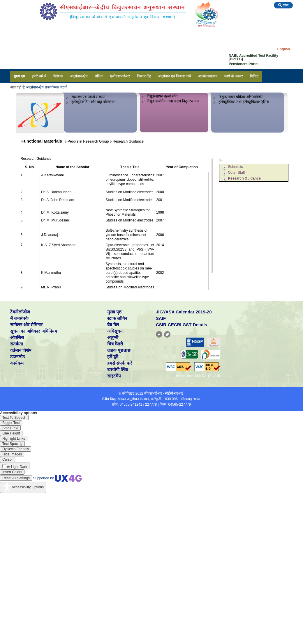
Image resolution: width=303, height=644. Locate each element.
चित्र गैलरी (115, 344)
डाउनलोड (17, 357)
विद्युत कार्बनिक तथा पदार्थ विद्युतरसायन (173, 101)
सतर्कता (17, 344)
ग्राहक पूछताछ (119, 350)
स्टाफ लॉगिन (117, 318)
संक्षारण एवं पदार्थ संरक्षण (88, 97)
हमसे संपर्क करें (119, 363)
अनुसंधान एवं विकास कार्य (175, 76)
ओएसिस (17, 337)
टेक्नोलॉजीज (20, 312)
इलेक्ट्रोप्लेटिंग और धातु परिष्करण (94, 102)
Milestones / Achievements (247, 194)
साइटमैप (114, 376)
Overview (233, 152)
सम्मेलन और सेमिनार (26, 325)
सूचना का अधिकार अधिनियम (34, 331)
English (284, 49)
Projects (232, 186)
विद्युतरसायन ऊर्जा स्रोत (162, 96)
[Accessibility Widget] (23, 487)
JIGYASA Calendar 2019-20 (184, 312)
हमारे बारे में (39, 76)
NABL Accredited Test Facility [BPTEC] (253, 57)
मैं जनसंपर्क (19, 318)
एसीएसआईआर (120, 76)
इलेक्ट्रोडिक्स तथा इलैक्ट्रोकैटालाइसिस (244, 102)
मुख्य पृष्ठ (19, 76)
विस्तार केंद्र (144, 76)
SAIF (161, 318)
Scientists (236, 167)
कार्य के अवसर (234, 76)
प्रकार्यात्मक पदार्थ (56, 87)
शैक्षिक (99, 76)
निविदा (254, 76)
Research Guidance (244, 178)
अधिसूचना (115, 331)
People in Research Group (247, 160)
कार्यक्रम (17, 363)
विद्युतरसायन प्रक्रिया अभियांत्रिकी (241, 97)
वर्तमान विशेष (21, 350)
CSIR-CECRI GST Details (182, 325)
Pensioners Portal (244, 64)
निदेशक (58, 76)
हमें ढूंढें (113, 357)
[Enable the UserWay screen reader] (14, 418)
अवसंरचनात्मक (208, 76)
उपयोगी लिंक (118, 369)
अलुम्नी (113, 337)
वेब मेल (113, 325)
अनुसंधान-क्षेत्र (79, 76)
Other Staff (237, 173)
